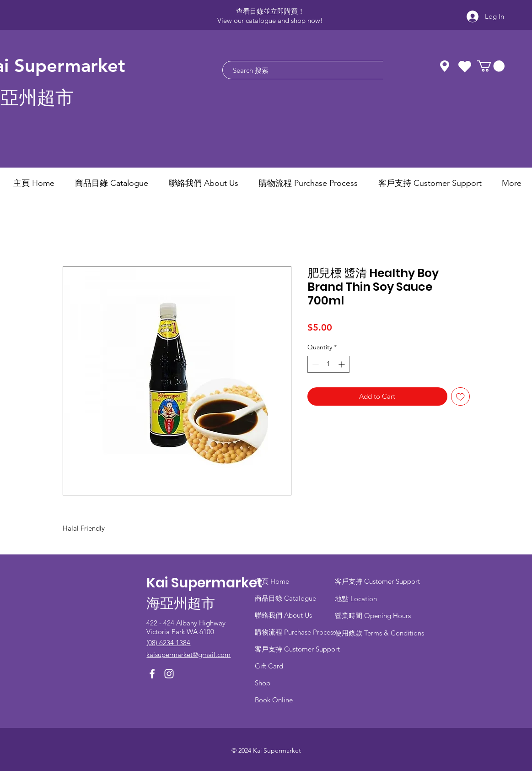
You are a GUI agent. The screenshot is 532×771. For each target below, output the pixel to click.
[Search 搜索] (309, 70)
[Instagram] (169, 674)
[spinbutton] (328, 364)
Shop (263, 683)
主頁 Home (272, 581)
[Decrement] (314, 364)
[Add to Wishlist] (460, 397)
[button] (491, 66)
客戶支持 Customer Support (297, 649)
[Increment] (342, 364)
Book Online (274, 700)
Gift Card (269, 666)
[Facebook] (152, 674)
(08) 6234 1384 (168, 643)
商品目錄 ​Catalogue (286, 598)
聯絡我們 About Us (283, 615)
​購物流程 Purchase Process (295, 632)
